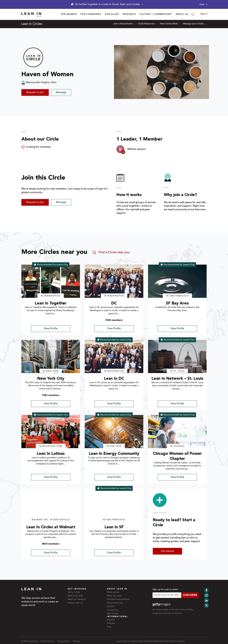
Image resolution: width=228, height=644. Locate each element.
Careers (111, 607)
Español (111, 620)
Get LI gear (113, 614)
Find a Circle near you (111, 252)
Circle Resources (147, 24)
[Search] (193, 14)
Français (111, 623)
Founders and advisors (118, 599)
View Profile (51, 329)
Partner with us (75, 603)
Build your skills (75, 596)
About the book (115, 603)
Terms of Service (47, 641)
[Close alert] (203, 4)
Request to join (35, 92)
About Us (182, 14)
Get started (167, 551)
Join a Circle (74, 592)
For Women (69, 14)
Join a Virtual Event (124, 24)
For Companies (91, 14)
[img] (51, 281)
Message (61, 92)
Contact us (112, 610)
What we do (113, 592)
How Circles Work (170, 24)
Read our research (77, 599)
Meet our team (114, 596)
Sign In (204, 14)
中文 (109, 627)
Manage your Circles (194, 24)
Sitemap (76, 641)
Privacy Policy (64, 641)
